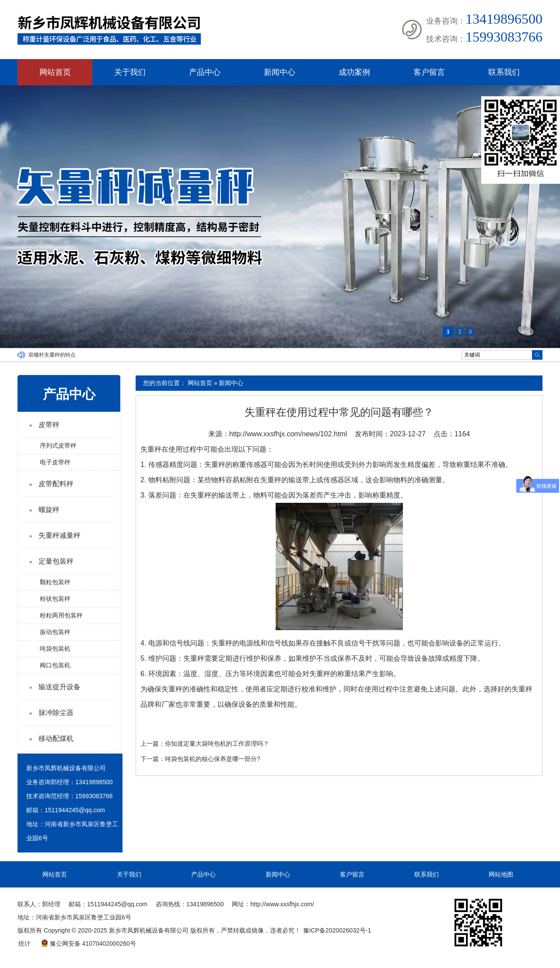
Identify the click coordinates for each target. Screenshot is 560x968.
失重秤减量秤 (59, 535)
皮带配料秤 (56, 484)
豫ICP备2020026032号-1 (337, 930)
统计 (24, 943)
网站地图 (501, 874)
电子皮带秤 (55, 462)
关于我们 (130, 72)
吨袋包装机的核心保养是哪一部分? (213, 759)
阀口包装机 (55, 665)
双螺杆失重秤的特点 (52, 355)
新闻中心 (280, 72)
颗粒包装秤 (55, 582)
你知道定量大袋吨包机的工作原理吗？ (217, 744)
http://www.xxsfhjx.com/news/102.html (288, 434)
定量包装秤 (56, 561)
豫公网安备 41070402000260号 (88, 943)
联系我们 (504, 72)
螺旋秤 (49, 510)
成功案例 (354, 72)
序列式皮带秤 (58, 445)
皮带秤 (49, 425)
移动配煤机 (56, 738)
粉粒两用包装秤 (61, 615)
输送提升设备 (59, 687)
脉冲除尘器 (56, 713)
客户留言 (429, 72)
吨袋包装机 (55, 649)
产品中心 (205, 72)
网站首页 (55, 72)
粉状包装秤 (55, 599)
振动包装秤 (55, 632)
